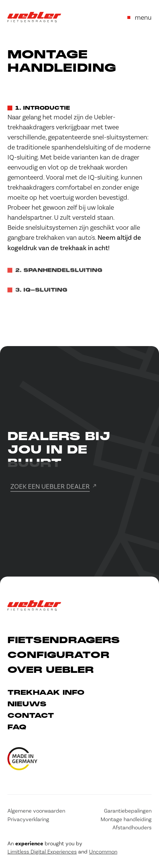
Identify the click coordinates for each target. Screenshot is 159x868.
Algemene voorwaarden (36, 811)
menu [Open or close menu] (139, 17)
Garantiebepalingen (128, 811)
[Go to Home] (34, 17)
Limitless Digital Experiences (42, 852)
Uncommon (103, 852)
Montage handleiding (126, 819)
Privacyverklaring (28, 819)
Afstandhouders (132, 827)
